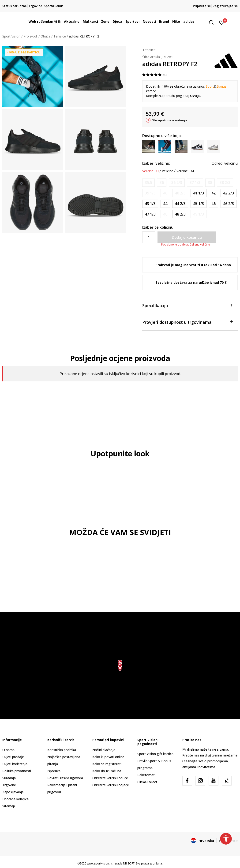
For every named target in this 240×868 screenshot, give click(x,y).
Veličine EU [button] (150, 171)
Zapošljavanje (13, 792)
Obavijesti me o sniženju (169, 120)
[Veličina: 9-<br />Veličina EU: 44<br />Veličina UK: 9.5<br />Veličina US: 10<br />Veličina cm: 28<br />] (165, 204)
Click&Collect (147, 782)
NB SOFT (129, 863)
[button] (213, 22)
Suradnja (9, 778)
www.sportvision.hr (100, 863)
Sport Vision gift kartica (155, 754)
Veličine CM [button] (185, 171)
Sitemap (9, 806)
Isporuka (54, 771)
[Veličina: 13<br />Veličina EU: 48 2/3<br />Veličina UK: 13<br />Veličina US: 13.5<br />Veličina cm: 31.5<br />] (180, 214)
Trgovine (9, 785)
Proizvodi (30, 36)
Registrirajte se (225, 6)
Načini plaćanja (104, 750)
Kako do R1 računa (107, 771)
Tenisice (60, 36)
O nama (8, 750)
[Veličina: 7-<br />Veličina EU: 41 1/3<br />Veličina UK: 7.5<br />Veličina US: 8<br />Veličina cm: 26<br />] (199, 193)
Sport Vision (11, 36)
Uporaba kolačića (15, 799)
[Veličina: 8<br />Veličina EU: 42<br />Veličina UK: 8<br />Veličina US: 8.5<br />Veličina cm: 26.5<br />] (214, 193)
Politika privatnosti (17, 771)
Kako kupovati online (108, 757)
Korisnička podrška (62, 750)
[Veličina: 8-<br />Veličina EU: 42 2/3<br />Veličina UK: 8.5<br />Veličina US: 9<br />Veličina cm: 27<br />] (229, 193)
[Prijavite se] (222, 22)
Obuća (45, 36)
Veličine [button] (168, 171)
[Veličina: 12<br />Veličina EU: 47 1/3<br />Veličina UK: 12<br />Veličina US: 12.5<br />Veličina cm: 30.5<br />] (150, 214)
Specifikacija (188, 305)
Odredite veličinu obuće (110, 778)
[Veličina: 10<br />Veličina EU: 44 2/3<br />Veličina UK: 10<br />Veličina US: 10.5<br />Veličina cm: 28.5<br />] (180, 204)
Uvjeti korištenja (15, 764)
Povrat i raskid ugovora (65, 778)
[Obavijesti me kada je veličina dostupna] (148, 183)
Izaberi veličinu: (156, 163)
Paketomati (146, 775)
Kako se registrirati (107, 764)
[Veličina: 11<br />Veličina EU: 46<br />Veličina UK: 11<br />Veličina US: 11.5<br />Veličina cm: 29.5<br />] (214, 204)
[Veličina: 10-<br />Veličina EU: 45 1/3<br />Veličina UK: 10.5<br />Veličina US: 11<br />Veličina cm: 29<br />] (199, 204)
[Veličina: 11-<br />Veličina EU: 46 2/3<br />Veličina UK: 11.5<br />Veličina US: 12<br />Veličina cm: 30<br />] (229, 204)
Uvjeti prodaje (13, 757)
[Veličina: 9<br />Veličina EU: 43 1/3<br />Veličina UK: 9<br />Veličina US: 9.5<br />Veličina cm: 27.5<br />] (150, 204)
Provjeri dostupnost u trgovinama (188, 322)
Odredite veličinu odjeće (111, 785)
